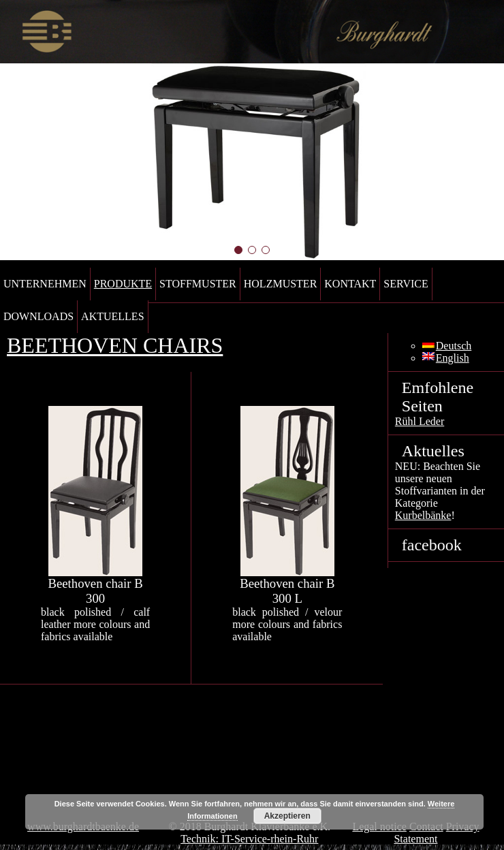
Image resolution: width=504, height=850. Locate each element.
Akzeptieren (287, 816)
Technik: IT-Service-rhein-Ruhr (249, 839)
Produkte (123, 284)
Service (406, 284)
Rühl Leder (420, 421)
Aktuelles (112, 316)
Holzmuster (281, 284)
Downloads (38, 316)
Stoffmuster (198, 284)
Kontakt (350, 284)
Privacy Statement (436, 833)
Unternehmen (45, 284)
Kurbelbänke (423, 515)
